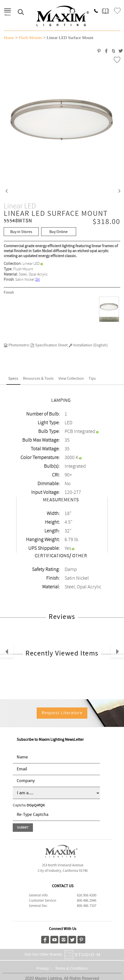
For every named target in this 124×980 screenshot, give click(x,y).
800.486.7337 (87, 906)
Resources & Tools (38, 379)
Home (9, 38)
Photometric (17, 345)
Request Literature (62, 713)
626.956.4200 (87, 895)
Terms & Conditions (71, 968)
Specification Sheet (49, 345)
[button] (6, 191)
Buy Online (59, 232)
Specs (13, 379)
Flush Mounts (30, 38)
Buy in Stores (21, 232)
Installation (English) (88, 345)
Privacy (43, 968)
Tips (92, 379)
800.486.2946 (87, 901)
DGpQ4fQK (36, 805)
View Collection (71, 379)
